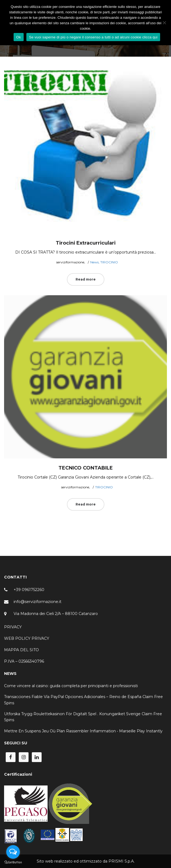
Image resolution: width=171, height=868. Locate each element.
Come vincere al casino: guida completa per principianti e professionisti (71, 686)
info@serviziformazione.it (38, 602)
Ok (19, 37)
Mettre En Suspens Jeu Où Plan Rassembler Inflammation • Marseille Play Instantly (83, 731)
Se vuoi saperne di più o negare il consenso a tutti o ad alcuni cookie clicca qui (93, 37)
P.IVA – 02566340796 (24, 661)
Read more (86, 279)
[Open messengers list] (13, 852)
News (94, 262)
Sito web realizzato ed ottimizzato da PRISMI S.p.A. (86, 861)
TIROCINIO (109, 262)
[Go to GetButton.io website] (13, 862)
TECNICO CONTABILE (86, 468)
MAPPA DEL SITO (21, 650)
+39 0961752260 (29, 590)
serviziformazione (68, 262)
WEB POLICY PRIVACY (27, 638)
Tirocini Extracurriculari (86, 243)
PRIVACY (13, 627)
